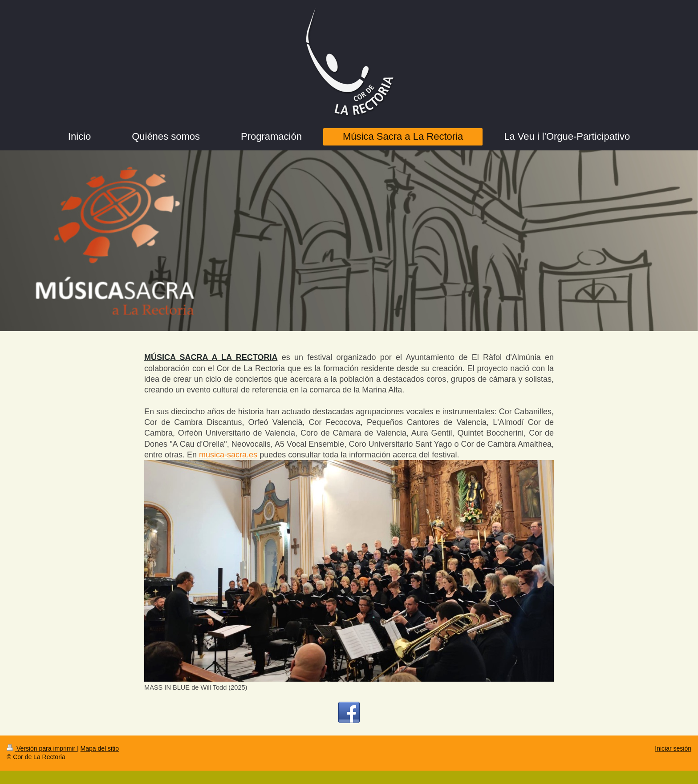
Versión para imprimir (42, 748)
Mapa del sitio (100, 748)
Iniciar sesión (673, 748)
